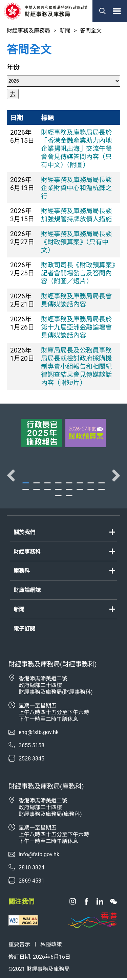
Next (113, 476)
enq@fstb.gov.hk (39, 734)
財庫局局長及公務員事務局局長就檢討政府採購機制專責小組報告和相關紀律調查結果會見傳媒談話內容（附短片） (76, 367)
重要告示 (19, 946)
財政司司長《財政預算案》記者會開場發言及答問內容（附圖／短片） (78, 273)
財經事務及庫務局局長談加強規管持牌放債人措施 (76, 215)
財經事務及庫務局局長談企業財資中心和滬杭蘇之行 (76, 188)
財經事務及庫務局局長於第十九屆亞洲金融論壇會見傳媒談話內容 (76, 327)
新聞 (65, 31)
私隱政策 (51, 946)
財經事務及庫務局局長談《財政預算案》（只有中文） (76, 242)
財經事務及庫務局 (28, 31)
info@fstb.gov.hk (39, 856)
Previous (14, 476)
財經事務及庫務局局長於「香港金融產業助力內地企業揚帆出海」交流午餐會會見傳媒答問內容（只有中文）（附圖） (76, 149)
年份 (13, 67)
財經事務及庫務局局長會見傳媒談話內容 (76, 300)
